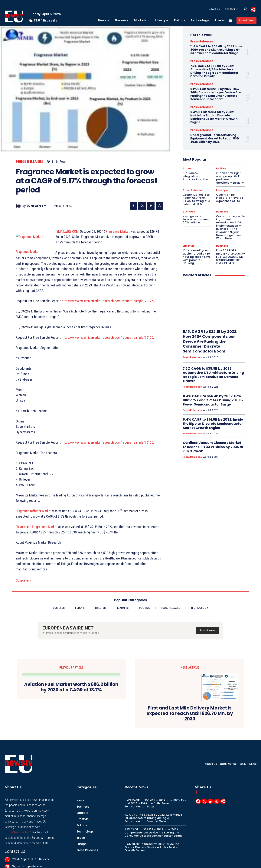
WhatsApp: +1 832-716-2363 (31, 827)
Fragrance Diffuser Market (34, 516)
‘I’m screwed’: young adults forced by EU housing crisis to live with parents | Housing (197, 257)
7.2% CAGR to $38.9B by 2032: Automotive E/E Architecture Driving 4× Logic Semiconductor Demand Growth (214, 71)
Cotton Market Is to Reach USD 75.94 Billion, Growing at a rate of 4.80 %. (196, 199)
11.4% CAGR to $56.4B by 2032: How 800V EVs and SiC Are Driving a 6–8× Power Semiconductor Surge (216, 50)
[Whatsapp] (217, 770)
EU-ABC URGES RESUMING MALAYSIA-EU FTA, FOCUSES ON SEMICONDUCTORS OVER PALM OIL (230, 257)
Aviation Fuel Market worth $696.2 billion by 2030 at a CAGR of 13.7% (71, 693)
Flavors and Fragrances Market (37, 532)
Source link (23, 586)
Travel (187, 168)
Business (189, 212)
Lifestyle (222, 190)
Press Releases (29, 162)
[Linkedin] (211, 770)
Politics (221, 168)
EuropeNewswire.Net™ (18, 801)
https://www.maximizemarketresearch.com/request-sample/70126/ (108, 306)
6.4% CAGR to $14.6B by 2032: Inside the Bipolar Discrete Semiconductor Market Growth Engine (214, 117)
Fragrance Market (118, 231)
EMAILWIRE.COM (68, 231)
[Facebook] (198, 770)
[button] (246, 9)
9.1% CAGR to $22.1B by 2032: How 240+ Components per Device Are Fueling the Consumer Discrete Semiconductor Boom (215, 94)
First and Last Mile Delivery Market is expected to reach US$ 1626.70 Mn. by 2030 (190, 695)
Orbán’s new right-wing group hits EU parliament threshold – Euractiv (230, 178)
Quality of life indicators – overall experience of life (230, 198)
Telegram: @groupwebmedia (31, 842)
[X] (204, 770)
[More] (253, 10)
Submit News (207, 636)
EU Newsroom (37, 206)
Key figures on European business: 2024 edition (196, 219)
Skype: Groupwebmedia (27, 834)
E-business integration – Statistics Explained (196, 176)
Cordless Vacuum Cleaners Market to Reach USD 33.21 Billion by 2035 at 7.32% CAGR (213, 447)
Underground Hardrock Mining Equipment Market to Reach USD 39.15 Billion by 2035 (215, 138)
